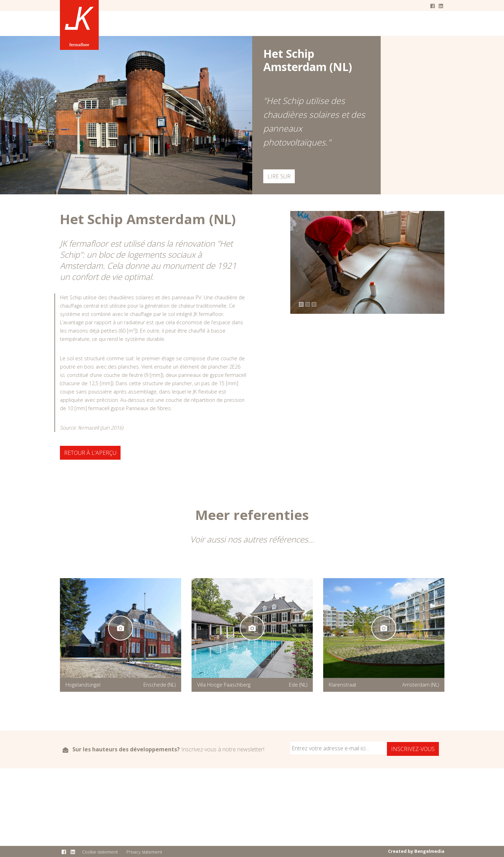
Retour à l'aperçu (90, 453)
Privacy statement (144, 852)
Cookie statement (100, 852)
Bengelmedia (429, 851)
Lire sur (279, 176)
